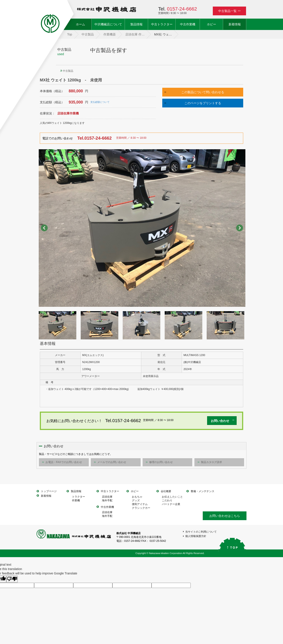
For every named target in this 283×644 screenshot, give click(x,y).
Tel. (177, 9)
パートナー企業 (171, 504)
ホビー (211, 24)
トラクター (79, 497)
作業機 (76, 500)
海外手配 (107, 500)
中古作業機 (188, 24)
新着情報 (235, 24)
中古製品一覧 (229, 11)
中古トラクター (162, 24)
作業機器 (110, 34)
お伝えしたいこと (172, 497)
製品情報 (136, 24)
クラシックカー (141, 508)
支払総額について (100, 102)
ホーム (84, 24)
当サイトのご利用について (201, 532)
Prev (44, 228)
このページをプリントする (203, 103)
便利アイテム (140, 504)
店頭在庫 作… (135, 34)
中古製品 (88, 34)
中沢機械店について (108, 24)
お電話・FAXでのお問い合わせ (64, 462)
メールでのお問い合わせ (112, 462)
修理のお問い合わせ (161, 462)
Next (240, 228)
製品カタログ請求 (211, 462)
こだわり (167, 500)
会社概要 (166, 491)
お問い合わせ (223, 421)
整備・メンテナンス (203, 491)
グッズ (136, 500)
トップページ (49, 491)
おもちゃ (137, 497)
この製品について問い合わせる (203, 92)
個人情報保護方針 (196, 536)
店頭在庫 (107, 497)
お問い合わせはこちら (225, 516)
